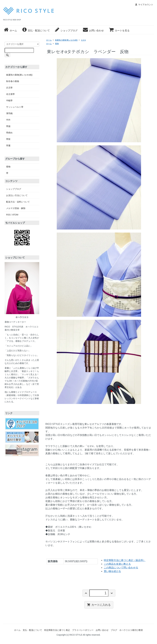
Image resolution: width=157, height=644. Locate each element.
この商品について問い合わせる (121, 568)
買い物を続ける (112, 571)
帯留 (8, 139)
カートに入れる (99, 605)
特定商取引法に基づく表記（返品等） (125, 560)
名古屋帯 (10, 94)
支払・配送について (36, 31)
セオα (83, 40)
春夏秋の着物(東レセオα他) (66, 40)
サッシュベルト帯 (15, 107)
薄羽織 (9, 113)
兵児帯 (9, 88)
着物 (57, 44)
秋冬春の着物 (13, 81)
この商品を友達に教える (117, 564)
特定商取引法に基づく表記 (57, 630)
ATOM (15, 215)
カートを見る (119, 31)
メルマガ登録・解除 (16, 208)
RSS (8, 215)
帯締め (9, 133)
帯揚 (8, 126)
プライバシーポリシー (83, 630)
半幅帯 (9, 101)
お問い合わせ (93, 31)
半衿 (8, 120)
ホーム (10, 31)
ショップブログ (66, 31)
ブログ (114, 630)
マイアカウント (144, 5)
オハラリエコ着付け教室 (131, 630)
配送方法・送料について (18, 202)
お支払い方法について (17, 195)
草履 (8, 146)
